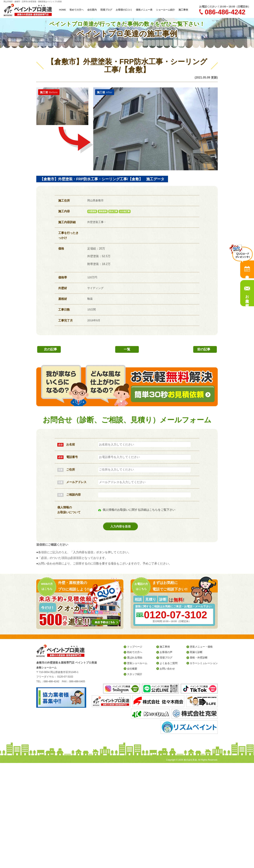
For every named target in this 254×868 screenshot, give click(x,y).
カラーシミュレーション (204, 663)
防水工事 (113, 211)
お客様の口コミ (124, 10)
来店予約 (247, 269)
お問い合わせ (167, 669)
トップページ (135, 647)
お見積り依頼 (247, 297)
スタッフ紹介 (135, 674)
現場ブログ (106, 10)
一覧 (127, 349)
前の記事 (204, 349)
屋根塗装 (103, 211)
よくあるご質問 (169, 663)
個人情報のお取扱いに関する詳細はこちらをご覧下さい (139, 510)
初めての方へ (77, 10)
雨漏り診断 (196, 652)
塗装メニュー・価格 (201, 647)
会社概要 (132, 669)
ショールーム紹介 (165, 10)
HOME (63, 10)
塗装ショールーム (137, 663)
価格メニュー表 (144, 10)
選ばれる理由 (135, 658)
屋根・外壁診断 (199, 658)
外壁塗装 (92, 211)
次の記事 (50, 349)
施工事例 (183, 10)
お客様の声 (166, 652)
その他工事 (125, 211)
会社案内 (92, 10)
